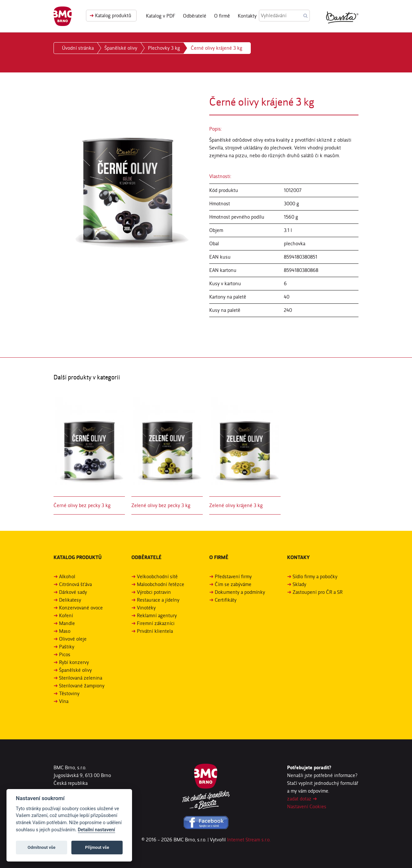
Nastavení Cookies (307, 806)
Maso (65, 631)
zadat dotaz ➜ (302, 799)
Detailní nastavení (97, 830)
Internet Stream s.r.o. (249, 840)
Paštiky (67, 647)
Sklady (299, 584)
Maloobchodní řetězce (161, 584)
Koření (66, 615)
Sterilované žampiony (82, 686)
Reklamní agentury (157, 615)
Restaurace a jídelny (158, 600)
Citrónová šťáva (75, 584)
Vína (64, 701)
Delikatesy (70, 600)
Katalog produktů (110, 15)
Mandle (67, 623)
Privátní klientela (155, 631)
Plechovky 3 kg (164, 48)
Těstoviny (69, 693)
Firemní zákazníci (156, 623)
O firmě (222, 16)
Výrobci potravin (154, 592)
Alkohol (67, 576)
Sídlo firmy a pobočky (315, 576)
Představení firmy (233, 576)
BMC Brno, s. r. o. (63, 16)
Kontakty (247, 16)
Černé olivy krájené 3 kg (217, 48)
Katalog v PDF (161, 16)
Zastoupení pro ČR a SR (318, 592)
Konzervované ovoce (81, 608)
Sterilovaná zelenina (81, 678)
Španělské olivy (121, 48)
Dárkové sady (73, 592)
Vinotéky (146, 608)
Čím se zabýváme (233, 584)
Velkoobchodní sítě (157, 576)
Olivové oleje (73, 639)
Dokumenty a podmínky (240, 592)
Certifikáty (226, 600)
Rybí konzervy (74, 662)
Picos (65, 654)
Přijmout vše (97, 847)
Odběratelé (195, 16)
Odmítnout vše (42, 847)
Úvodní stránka (78, 48)
